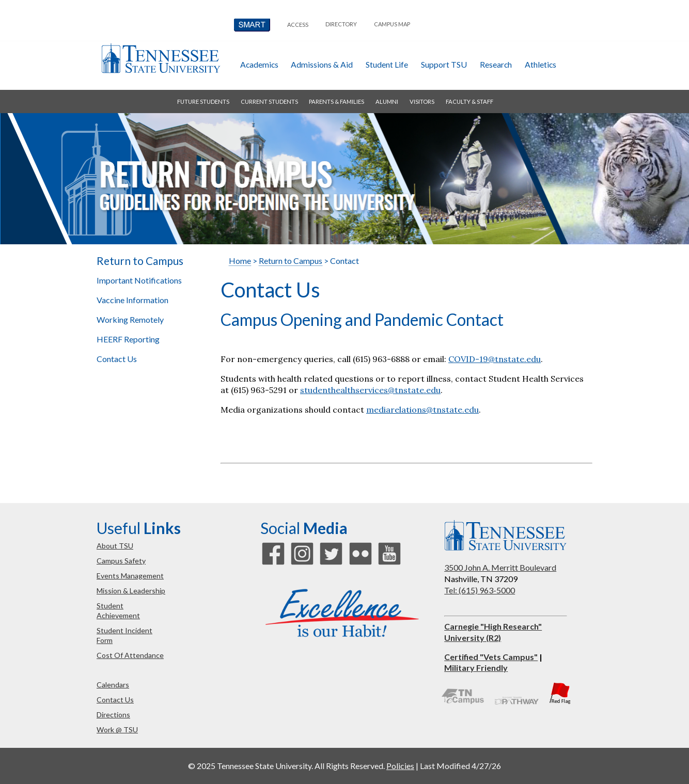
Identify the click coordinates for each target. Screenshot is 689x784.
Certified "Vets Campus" (491, 657)
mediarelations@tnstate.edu (422, 410)
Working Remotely (130, 319)
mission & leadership (131, 591)
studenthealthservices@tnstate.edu (370, 390)
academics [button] (259, 64)
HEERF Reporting (128, 339)
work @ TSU (117, 730)
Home (240, 261)
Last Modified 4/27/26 (460, 766)
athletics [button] (541, 64)
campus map (392, 24)
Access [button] (298, 25)
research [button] (496, 64)
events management (130, 576)
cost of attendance (130, 655)
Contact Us (117, 359)
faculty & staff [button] (469, 101)
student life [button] (387, 64)
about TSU (115, 546)
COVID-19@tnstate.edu (495, 359)
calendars (113, 685)
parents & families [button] (336, 101)
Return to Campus (140, 261)
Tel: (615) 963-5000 (480, 590)
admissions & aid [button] (322, 64)
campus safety (121, 561)
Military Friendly (476, 668)
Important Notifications (139, 280)
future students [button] (203, 101)
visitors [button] (422, 101)
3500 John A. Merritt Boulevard (500, 567)
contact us (115, 700)
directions (113, 715)
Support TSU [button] (444, 64)
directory (341, 24)
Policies (400, 766)
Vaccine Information (132, 300)
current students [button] (269, 101)
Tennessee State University (161, 58)
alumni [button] (387, 101)
